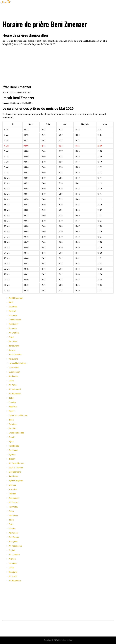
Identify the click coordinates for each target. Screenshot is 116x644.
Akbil (11, 302)
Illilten (11, 398)
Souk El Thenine (16, 468)
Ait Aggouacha (15, 546)
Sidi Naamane (15, 472)
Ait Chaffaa (14, 333)
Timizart (12, 311)
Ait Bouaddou (15, 581)
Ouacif (12, 437)
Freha (11, 511)
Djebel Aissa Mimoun (18, 415)
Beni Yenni (13, 450)
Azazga (12, 350)
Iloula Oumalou (15, 355)
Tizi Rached (14, 368)
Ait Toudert (14, 502)
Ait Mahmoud (15, 389)
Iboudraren (13, 476)
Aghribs (12, 455)
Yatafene (13, 563)
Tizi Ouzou (13, 507)
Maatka (12, 529)
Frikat (11, 337)
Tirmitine (13, 424)
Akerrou (12, 559)
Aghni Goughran (16, 481)
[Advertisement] (58, 66)
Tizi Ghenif (13, 324)
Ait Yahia (13, 385)
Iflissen (12, 459)
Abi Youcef (13, 533)
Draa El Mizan (15, 320)
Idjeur (11, 442)
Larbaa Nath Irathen (17, 363)
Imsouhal (13, 489)
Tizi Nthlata (14, 446)
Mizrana (12, 485)
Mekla (11, 568)
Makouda (13, 315)
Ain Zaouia (13, 376)
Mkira (11, 381)
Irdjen (11, 520)
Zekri (11, 524)
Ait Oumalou (14, 555)
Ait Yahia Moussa (16, 463)
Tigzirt (12, 411)
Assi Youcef (14, 498)
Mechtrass (13, 515)
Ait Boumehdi (15, 394)
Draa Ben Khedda (16, 433)
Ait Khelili (13, 576)
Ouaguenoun (14, 372)
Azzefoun (13, 407)
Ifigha (11, 420)
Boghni (12, 550)
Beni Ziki (12, 428)
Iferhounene (14, 346)
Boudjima (13, 572)
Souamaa (13, 307)
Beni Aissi (13, 341)
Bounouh (13, 328)
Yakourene (13, 359)
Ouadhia (12, 402)
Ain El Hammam (16, 298)
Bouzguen (13, 542)
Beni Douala (14, 537)
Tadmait (12, 494)
